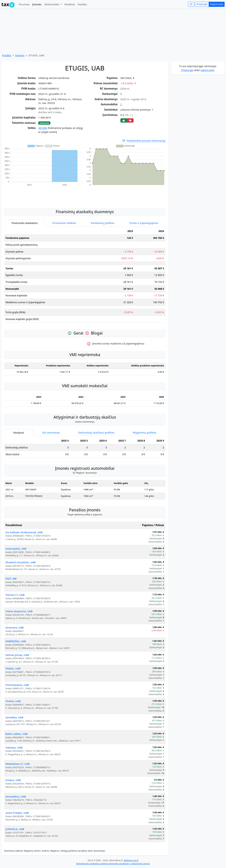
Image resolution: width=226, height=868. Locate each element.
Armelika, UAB (14, 717)
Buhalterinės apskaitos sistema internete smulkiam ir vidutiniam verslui (113, 864)
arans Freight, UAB (17, 813)
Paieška (82, 4)
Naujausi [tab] (19, 432)
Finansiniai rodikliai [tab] (64, 223)
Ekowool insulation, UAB (21, 562)
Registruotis (217, 4)
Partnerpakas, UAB (17, 685)
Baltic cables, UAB (17, 734)
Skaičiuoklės (52, 4)
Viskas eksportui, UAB (19, 611)
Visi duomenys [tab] (51, 432)
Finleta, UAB (13, 701)
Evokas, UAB (13, 780)
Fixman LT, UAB (15, 595)
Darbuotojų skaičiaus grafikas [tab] (96, 432)
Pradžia (7, 55)
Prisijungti (202, 4)
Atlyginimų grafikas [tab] (144, 432)
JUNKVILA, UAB (15, 829)
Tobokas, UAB (14, 747)
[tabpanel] (85, 277)
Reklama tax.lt (131, 860)
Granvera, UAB (15, 627)
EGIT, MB (11, 578)
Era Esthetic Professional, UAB (24, 532)
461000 (43, 128)
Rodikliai (70, 4)
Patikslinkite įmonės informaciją (144, 141)
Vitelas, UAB (13, 668)
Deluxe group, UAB (17, 655)
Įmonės (37, 4)
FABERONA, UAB (16, 641)
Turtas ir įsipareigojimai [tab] (144, 223)
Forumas (24, 4)
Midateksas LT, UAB (18, 764)
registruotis (207, 70)
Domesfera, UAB (16, 796)
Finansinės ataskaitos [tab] (25, 223)
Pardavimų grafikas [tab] (103, 223)
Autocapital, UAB (16, 549)
